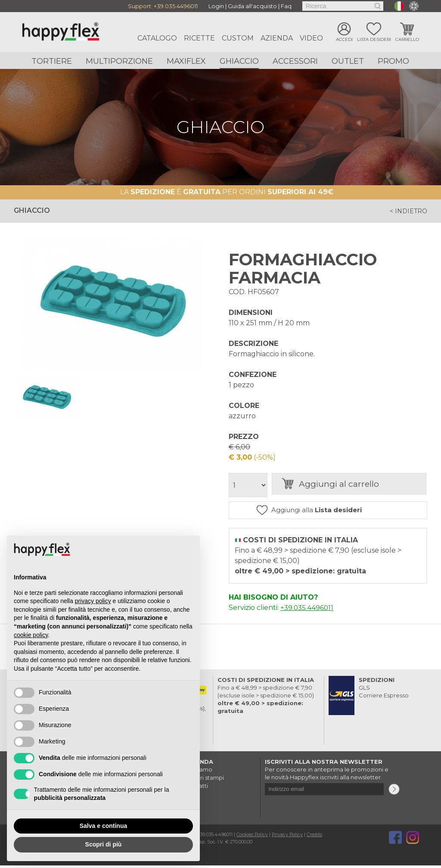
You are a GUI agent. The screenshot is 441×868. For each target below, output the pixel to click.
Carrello (407, 40)
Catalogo (157, 38)
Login (216, 6)
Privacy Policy (289, 837)
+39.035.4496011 (176, 6)
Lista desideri (374, 40)
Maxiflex (186, 61)
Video (311, 38)
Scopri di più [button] (104, 844)
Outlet (348, 61)
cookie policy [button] (31, 635)
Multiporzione (119, 61)
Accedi (344, 40)
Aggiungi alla (334, 512)
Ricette (199, 38)
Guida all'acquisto (252, 6)
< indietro (406, 211)
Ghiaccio (239, 61)
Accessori (295, 61)
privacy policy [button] (93, 601)
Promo (393, 61)
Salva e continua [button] (103, 826)
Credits (316, 837)
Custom (238, 38)
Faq (286, 6)
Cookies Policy (253, 837)
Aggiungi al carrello (353, 485)
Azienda (277, 38)
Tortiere (52, 61)
